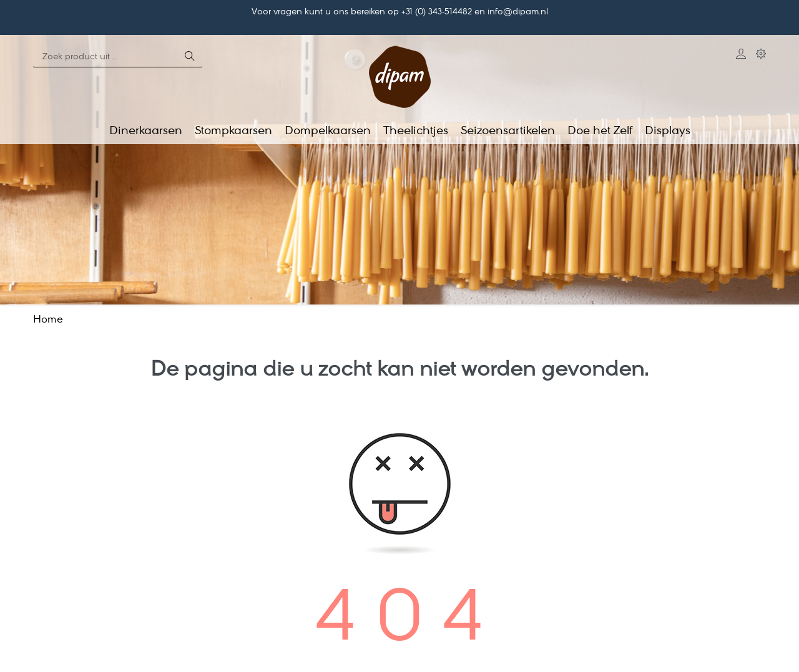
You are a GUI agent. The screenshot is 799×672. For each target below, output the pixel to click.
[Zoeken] (105, 57)
